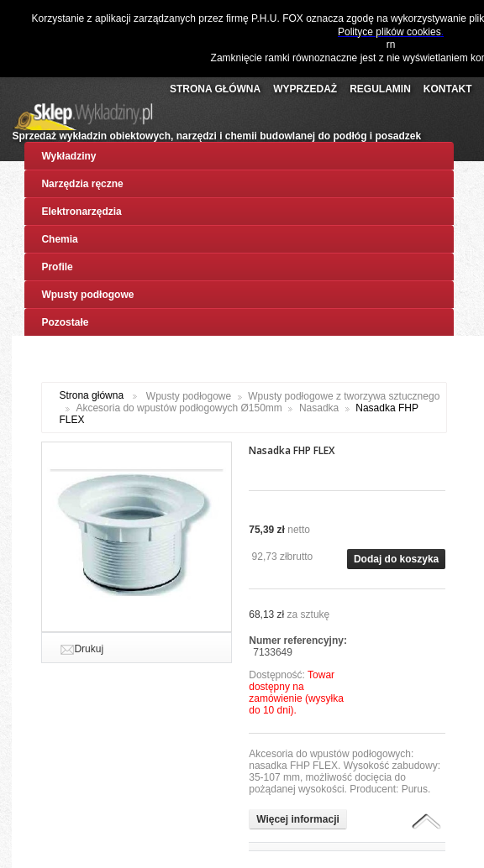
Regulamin (380, 89)
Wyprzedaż (305, 89)
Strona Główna (215, 89)
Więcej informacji (298, 819)
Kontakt (448, 89)
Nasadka (319, 408)
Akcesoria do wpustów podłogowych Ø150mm (179, 408)
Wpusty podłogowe (189, 396)
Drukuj (89, 649)
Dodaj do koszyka (396, 559)
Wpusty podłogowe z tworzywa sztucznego (344, 396)
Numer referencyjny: (298, 641)
